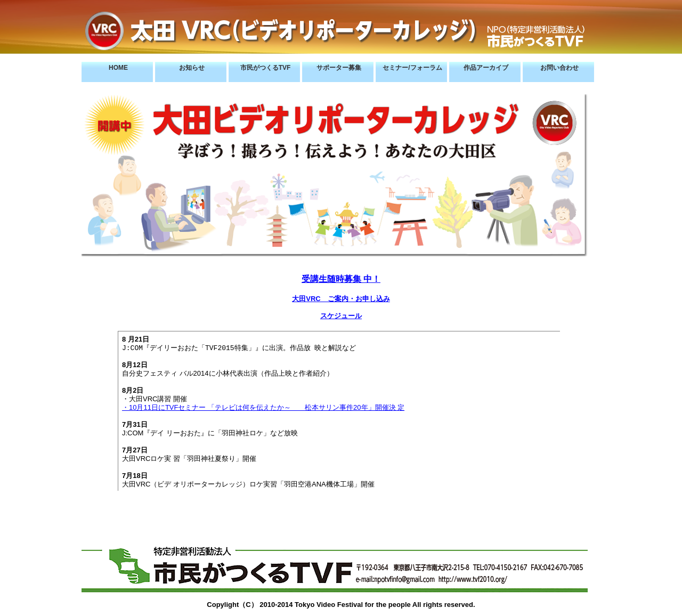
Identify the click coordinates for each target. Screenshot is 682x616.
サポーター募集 (339, 68)
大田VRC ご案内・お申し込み (341, 299)
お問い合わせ (559, 68)
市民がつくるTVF (266, 68)
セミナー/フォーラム (412, 68)
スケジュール (341, 316)
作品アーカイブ (486, 68)
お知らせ (192, 68)
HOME (118, 68)
